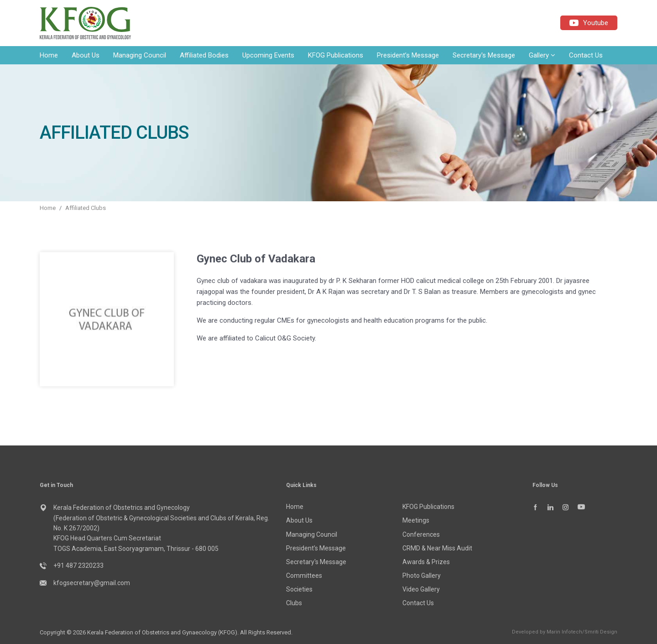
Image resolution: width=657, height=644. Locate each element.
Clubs (294, 603)
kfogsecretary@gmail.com (92, 583)
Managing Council (140, 55)
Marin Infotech (564, 632)
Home (49, 55)
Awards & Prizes (426, 562)
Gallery (542, 55)
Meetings (416, 520)
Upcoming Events (268, 55)
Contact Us (586, 55)
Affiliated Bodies (204, 55)
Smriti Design (601, 632)
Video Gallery (421, 589)
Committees (304, 576)
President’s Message (408, 55)
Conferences (421, 534)
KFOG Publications (336, 55)
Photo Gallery (422, 576)
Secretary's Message (484, 55)
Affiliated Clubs (86, 208)
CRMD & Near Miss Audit (437, 548)
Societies (299, 589)
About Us (86, 55)
